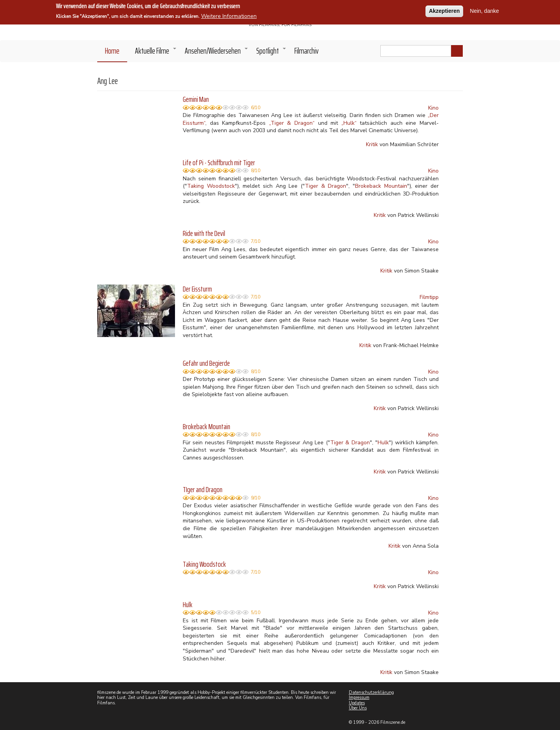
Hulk (383, 443)
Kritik (372, 144)
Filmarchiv (306, 51)
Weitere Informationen (229, 15)
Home (112, 51)
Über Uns (358, 708)
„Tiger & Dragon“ (292, 123)
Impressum (359, 698)
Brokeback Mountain (381, 186)
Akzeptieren (444, 10)
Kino (433, 108)
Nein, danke (484, 10)
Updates (357, 703)
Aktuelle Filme (156, 53)
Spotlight (271, 53)
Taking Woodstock (211, 186)
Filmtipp (429, 297)
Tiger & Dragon (325, 186)
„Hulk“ (349, 123)
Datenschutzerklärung (371, 692)
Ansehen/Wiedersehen (217, 53)
